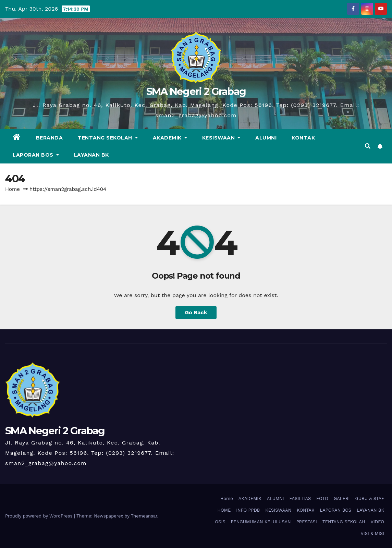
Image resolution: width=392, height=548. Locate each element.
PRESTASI (307, 522)
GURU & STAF (370, 498)
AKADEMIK (170, 138)
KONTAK (303, 138)
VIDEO (377, 522)
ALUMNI (266, 138)
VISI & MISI (372, 533)
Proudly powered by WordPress (40, 516)
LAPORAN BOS (36, 155)
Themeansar (144, 516)
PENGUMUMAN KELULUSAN (261, 522)
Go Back (196, 312)
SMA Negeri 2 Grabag (196, 91)
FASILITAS (300, 498)
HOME (224, 510)
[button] (368, 146)
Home (13, 189)
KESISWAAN (221, 138)
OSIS (220, 522)
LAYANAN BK (91, 155)
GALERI (342, 498)
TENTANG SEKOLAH (108, 138)
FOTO (322, 498)
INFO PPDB (248, 510)
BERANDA (50, 138)
